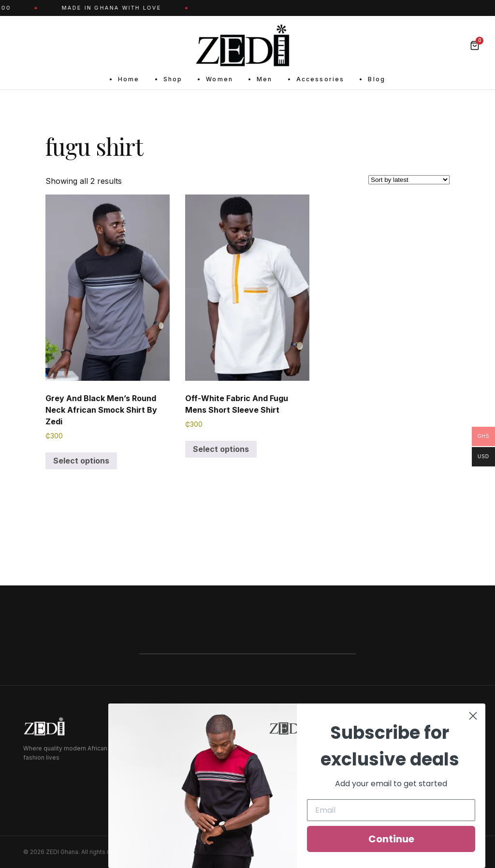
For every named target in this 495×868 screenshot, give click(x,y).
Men (264, 79)
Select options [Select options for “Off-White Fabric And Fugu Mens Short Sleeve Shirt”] (221, 449)
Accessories (320, 79)
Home (129, 79)
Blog (377, 79)
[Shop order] (409, 180)
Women (219, 79)
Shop (173, 79)
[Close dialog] (473, 716)
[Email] (391, 810)
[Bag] (475, 45)
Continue (391, 839)
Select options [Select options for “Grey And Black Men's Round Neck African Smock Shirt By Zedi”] (81, 461)
